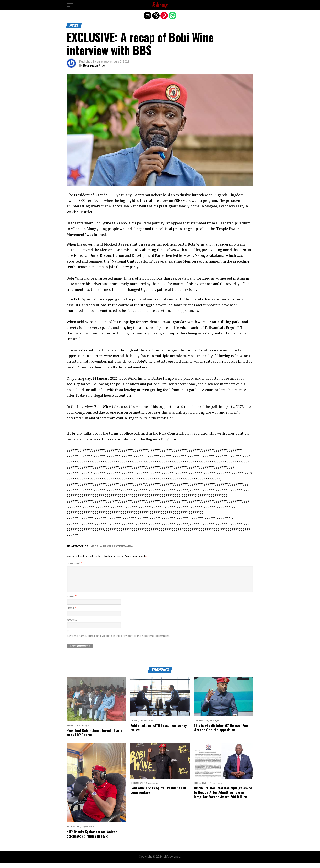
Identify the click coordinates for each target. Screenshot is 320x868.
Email (71, 613)
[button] (70, 5)
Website (72, 625)
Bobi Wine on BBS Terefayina (113, 546)
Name (72, 601)
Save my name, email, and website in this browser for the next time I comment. (118, 641)
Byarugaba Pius (94, 66)
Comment (74, 563)
